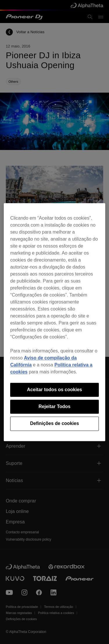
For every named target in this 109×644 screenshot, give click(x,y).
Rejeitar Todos (55, 406)
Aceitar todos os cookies (54, 390)
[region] (54, 322)
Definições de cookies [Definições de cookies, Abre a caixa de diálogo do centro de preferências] (54, 424)
